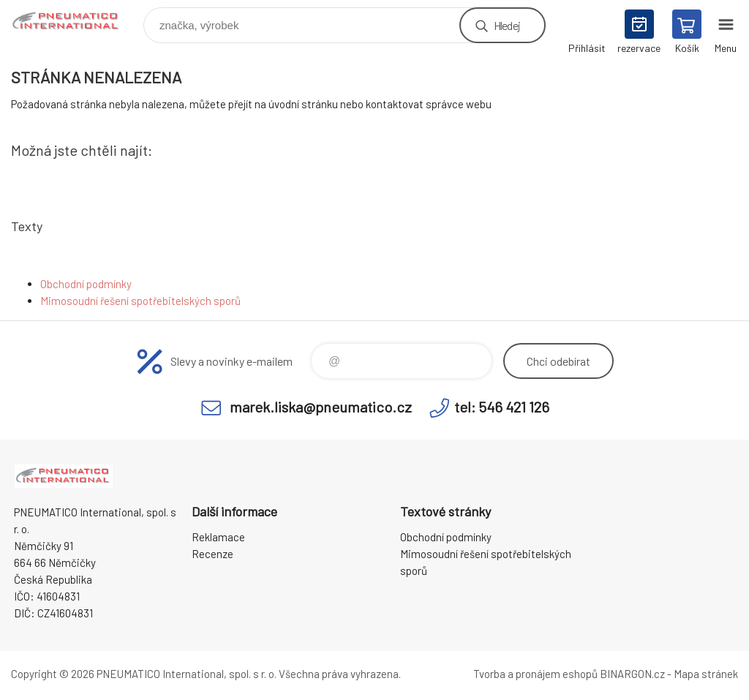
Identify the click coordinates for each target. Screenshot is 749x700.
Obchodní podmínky (86, 284)
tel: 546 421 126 (502, 407)
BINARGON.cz (632, 674)
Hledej (507, 25)
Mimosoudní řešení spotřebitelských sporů (140, 301)
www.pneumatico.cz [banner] (76, 22)
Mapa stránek (706, 674)
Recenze (212, 554)
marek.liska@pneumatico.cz (321, 407)
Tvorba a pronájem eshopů (535, 674)
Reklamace (218, 537)
